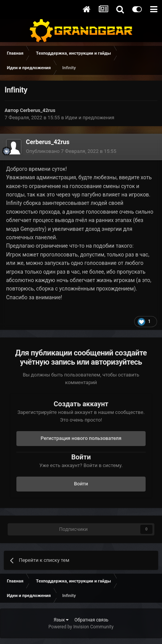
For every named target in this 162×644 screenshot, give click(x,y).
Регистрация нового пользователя (81, 438)
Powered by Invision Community (81, 627)
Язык (61, 620)
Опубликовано (71, 151)
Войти (81, 484)
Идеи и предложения (90, 118)
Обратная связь (91, 620)
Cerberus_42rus (38, 110)
